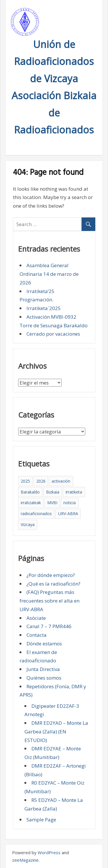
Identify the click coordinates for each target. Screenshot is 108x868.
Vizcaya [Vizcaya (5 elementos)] (28, 524)
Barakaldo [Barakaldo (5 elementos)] (30, 492)
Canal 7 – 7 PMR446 (49, 626)
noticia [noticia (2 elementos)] (70, 503)
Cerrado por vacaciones (53, 334)
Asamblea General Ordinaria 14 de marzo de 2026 (49, 274)
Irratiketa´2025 (44, 308)
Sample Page (41, 820)
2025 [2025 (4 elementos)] (25, 481)
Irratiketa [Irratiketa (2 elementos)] (74, 492)
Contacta (37, 635)
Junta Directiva (43, 669)
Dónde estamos (44, 644)
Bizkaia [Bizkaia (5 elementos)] (53, 492)
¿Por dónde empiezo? (51, 575)
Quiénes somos (44, 678)
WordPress (49, 852)
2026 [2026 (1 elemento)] (41, 481)
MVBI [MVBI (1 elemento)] (52, 503)
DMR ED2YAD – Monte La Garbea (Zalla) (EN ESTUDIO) (56, 732)
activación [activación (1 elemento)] (61, 481)
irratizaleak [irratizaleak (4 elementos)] (31, 503)
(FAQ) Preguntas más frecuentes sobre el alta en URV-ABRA (50, 601)
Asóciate (36, 618)
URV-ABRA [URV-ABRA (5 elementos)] (68, 514)
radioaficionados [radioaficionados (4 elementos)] (36, 514)
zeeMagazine (25, 860)
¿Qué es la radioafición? (53, 584)
